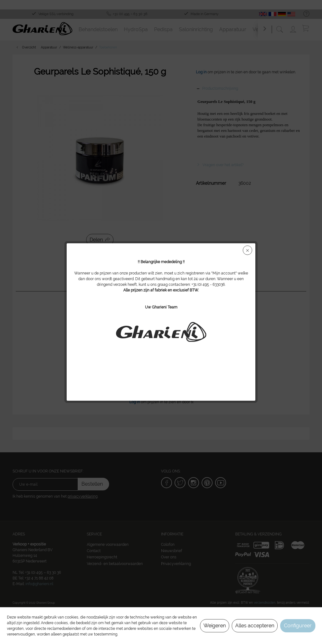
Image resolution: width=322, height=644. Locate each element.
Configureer (298, 626)
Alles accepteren (255, 626)
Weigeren (215, 626)
